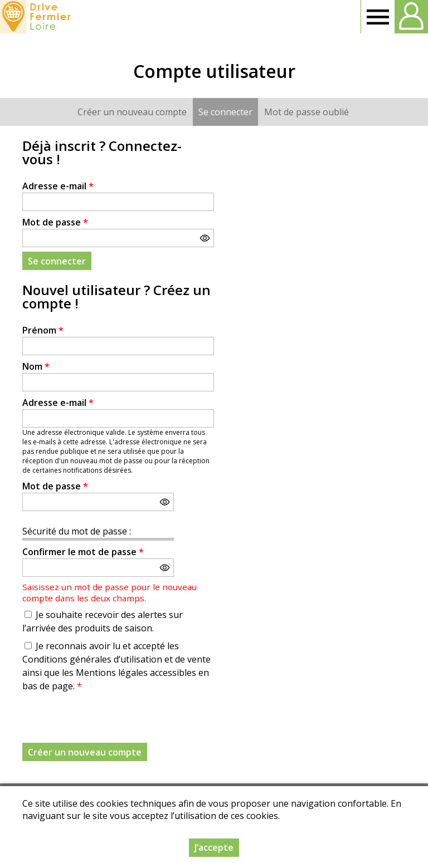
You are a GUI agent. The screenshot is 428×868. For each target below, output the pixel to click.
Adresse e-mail (58, 186)
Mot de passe (55, 222)
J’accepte (214, 847)
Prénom (43, 330)
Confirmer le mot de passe (83, 552)
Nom (36, 366)
